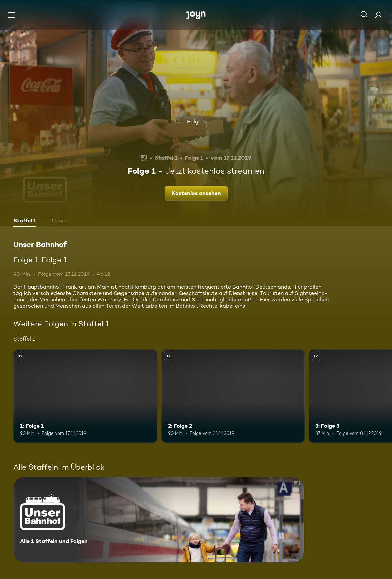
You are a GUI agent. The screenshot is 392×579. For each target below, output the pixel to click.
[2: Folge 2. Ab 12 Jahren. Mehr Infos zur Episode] (233, 396)
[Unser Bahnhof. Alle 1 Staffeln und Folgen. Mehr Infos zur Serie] (159, 520)
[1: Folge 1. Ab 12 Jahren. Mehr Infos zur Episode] (85, 396)
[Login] (378, 15)
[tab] (25, 221)
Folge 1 (196, 122)
